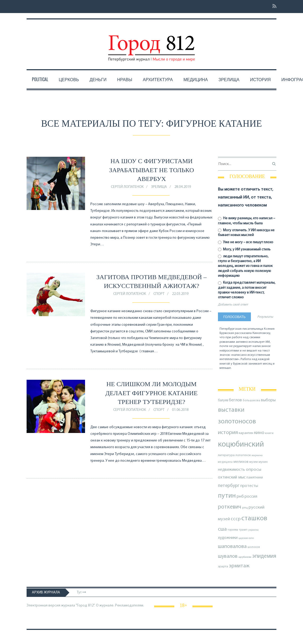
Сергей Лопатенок (127, 187)
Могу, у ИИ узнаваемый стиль (244, 249)
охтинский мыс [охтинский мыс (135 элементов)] (232, 477)
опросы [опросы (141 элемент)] (254, 470)
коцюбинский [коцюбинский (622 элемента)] (241, 445)
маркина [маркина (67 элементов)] (257, 455)
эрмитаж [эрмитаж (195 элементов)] (239, 566)
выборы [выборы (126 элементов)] (268, 400)
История (260, 79)
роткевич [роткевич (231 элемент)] (230, 507)
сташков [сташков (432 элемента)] (254, 519)
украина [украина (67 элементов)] (253, 530)
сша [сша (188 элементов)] (222, 529)
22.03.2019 (180, 294)
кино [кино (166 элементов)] (259, 433)
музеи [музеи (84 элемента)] (254, 462)
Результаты (265, 317)
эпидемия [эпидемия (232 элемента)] (264, 556)
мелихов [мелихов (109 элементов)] (241, 462)
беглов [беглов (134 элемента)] (235, 400)
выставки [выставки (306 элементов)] (231, 410)
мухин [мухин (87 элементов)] (263, 462)
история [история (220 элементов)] (228, 433)
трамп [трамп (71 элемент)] (243, 530)
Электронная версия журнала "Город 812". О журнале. (70, 606)
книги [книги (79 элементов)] (269, 433)
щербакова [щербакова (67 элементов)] (245, 557)
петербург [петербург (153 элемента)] (229, 486)
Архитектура (158, 79)
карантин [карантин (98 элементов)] (246, 433)
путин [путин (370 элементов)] (227, 496)
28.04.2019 (183, 187)
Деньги (98, 79)
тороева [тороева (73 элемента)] (233, 530)
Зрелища (229, 79)
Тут (81, 593)
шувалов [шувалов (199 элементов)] (228, 556)
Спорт (159, 294)
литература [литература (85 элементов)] (226, 455)
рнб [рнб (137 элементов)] (240, 496)
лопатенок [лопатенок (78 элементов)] (243, 455)
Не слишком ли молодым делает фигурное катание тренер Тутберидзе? (152, 393)
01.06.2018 (180, 410)
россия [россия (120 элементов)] (251, 497)
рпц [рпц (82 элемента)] (245, 508)
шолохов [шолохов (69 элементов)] (254, 547)
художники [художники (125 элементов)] (228, 538)
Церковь (69, 79)
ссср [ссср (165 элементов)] (236, 519)
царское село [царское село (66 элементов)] (246, 538)
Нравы (125, 79)
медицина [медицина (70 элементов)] (225, 462)
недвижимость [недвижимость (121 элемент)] (232, 470)
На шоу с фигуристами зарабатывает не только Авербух (151, 170)
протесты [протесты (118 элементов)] (249, 486)
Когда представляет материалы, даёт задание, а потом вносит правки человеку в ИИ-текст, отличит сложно (247, 290)
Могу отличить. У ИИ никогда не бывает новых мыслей (246, 233)
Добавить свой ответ (233, 305)
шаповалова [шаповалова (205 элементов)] (232, 547)
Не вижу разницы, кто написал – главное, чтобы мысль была (247, 221)
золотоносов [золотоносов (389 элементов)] (237, 422)
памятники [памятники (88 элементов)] (255, 478)
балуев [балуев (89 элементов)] (223, 400)
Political (40, 79)
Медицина (196, 79)
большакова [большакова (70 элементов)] (251, 401)
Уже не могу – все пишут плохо (246, 242)
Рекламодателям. (130, 606)
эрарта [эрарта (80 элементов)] (223, 567)
